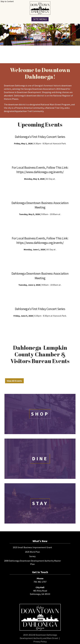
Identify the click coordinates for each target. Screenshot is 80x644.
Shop (40, 414)
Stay (40, 503)
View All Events (14, 381)
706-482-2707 (40, 582)
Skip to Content (7, 1)
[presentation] (40, 8)
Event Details (40, 153)
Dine (40, 459)
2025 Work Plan (32, 552)
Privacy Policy (40, 641)
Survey (32, 556)
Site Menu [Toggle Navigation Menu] (40, 19)
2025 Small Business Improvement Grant (32, 547)
